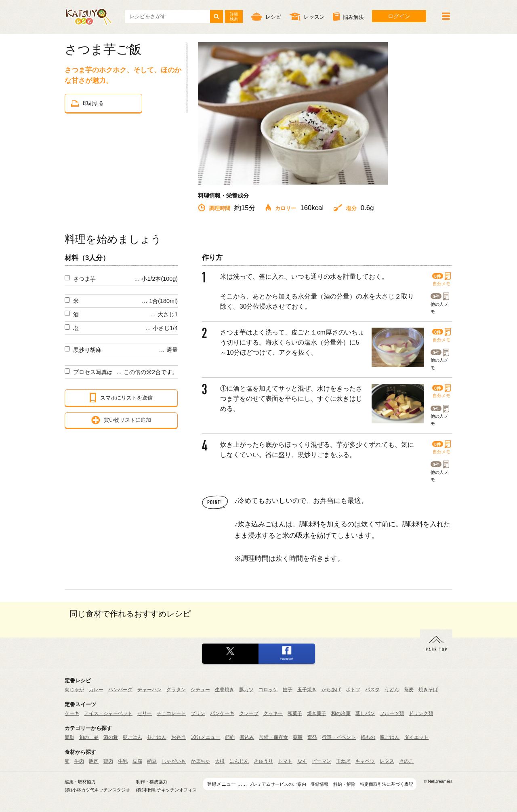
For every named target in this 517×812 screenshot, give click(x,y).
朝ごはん (132, 737)
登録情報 (319, 784)
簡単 (69, 737)
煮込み (247, 737)
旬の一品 (89, 737)
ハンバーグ (120, 690)
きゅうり (263, 761)
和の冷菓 (341, 713)
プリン (198, 713)
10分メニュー (205, 737)
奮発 (312, 737)
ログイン (399, 16)
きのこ (406, 761)
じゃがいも (174, 761)
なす (302, 761)
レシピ (266, 16)
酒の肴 (111, 737)
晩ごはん (390, 737)
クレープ (249, 713)
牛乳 (123, 761)
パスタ (372, 690)
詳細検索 (234, 16)
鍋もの (368, 737)
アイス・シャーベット (108, 713)
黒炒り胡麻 (87, 350)
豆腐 (137, 761)
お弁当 (179, 737)
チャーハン (149, 690)
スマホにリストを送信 (121, 398)
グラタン (176, 690)
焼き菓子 (317, 713)
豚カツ (246, 690)
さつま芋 (84, 279)
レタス (387, 761)
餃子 (288, 690)
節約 (230, 737)
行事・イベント (339, 737)
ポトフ (353, 690)
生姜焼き (225, 690)
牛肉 (79, 761)
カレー (96, 690)
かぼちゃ (200, 761)
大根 (220, 761)
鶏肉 (108, 761)
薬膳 (298, 737)
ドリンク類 (421, 713)
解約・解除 (344, 784)
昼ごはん (157, 737)
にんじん (239, 761)
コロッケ (268, 690)
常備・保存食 (273, 737)
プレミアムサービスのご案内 (277, 784)
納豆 (152, 761)
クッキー (273, 713)
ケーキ (72, 713)
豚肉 (94, 761)
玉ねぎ (343, 761)
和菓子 (295, 713)
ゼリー (145, 713)
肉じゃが (74, 690)
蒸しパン (365, 713)
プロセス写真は (93, 372)
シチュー (200, 690)
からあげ (331, 690)
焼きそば (428, 690)
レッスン (307, 16)
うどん (392, 690)
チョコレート (171, 713)
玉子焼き (307, 690)
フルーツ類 (392, 713)
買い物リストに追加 (121, 420)
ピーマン (322, 761)
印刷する (87, 103)
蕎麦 (409, 690)
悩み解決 (348, 17)
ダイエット (416, 737)
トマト (285, 761)
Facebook (287, 659)
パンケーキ (222, 713)
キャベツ (365, 761)
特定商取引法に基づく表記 (387, 784)
